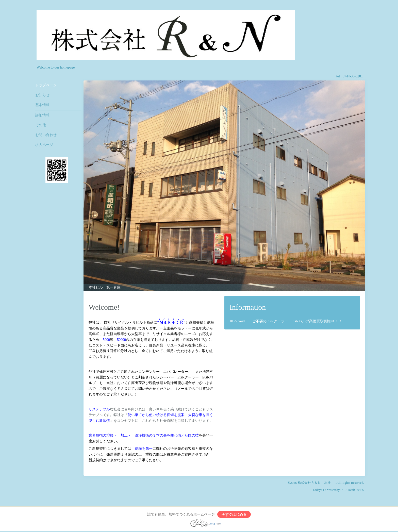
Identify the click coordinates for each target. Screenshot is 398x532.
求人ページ (44, 145)
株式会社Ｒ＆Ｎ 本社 (316, 483)
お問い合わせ (46, 135)
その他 (41, 125)
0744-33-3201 (353, 76)
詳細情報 (42, 115)
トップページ (46, 85)
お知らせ (42, 95)
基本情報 (42, 105)
